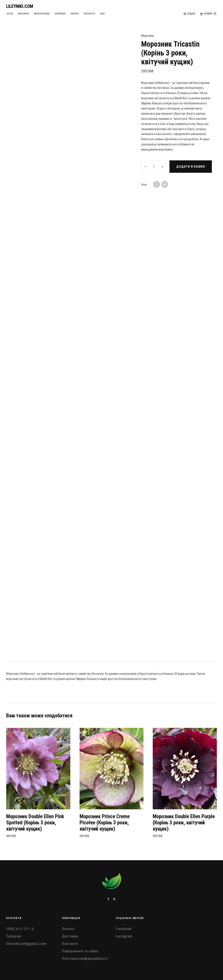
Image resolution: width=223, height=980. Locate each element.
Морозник (25, 14)
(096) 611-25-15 (20, 929)
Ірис (109, 14)
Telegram (14, 936)
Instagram (124, 936)
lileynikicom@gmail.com (26, 944)
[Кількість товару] (154, 167)
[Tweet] (165, 184)
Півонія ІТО (95, 14)
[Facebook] (108, 899)
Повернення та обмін (80, 951)
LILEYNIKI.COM (20, 6)
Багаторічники (44, 14)
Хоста (10, 14)
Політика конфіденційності (85, 958)
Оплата (68, 929)
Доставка (70, 936)
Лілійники (64, 14)
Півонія (79, 14)
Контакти (70, 944)
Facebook (124, 929)
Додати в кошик (191, 167)
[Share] (157, 184)
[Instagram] (114, 899)
